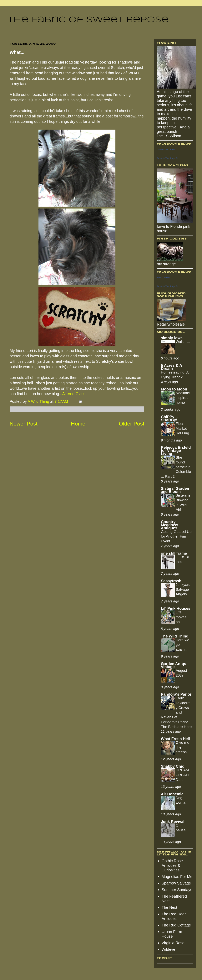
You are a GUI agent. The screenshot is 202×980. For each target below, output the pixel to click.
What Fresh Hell (175, 739)
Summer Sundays (177, 890)
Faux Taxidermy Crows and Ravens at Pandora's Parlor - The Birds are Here (176, 712)
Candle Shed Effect (166, 149)
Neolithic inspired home (183, 398)
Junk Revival (173, 822)
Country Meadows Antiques (169, 525)
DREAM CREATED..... (183, 775)
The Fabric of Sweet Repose (88, 20)
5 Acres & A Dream (171, 367)
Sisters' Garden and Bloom (175, 490)
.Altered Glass (73, 394)
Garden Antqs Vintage (174, 665)
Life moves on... (181, 617)
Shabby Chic (172, 766)
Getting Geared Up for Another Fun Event (176, 536)
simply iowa (172, 338)
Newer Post (24, 424)
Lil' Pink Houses (176, 608)
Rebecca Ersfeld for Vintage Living (176, 451)
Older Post (132, 424)
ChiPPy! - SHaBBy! (169, 418)
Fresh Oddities (164, 277)
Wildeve (168, 949)
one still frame (174, 553)
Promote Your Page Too (168, 158)
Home (78, 424)
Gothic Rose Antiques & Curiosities (172, 865)
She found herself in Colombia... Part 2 (176, 467)
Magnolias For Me (177, 877)
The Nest (169, 907)
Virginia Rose (173, 943)
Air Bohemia (172, 794)
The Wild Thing (175, 636)
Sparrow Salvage (176, 883)
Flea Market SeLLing (182, 428)
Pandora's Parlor (176, 694)
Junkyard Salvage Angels (183, 589)
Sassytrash (171, 581)
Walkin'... (183, 342)
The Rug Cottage (176, 925)
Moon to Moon (174, 389)
